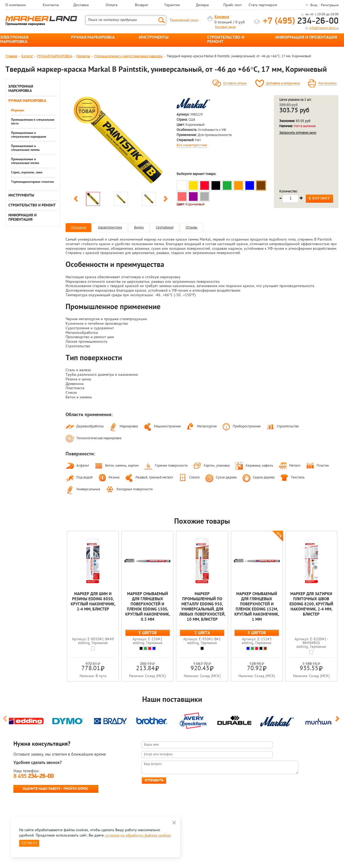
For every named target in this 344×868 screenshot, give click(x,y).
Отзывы (192, 228)
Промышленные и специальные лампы (25, 148)
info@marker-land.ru (324, 28)
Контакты (51, 5)
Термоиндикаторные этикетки (33, 182)
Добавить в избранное (283, 84)
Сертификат (165, 228)
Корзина (222, 17)
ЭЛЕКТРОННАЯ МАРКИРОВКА (14, 40)
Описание (78, 228)
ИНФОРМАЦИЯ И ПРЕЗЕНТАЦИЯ (306, 38)
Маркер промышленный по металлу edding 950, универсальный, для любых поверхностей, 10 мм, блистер (202, 607)
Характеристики (110, 228)
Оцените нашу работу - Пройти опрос (55, 789)
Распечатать (327, 84)
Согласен (29, 843)
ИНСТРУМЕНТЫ (154, 38)
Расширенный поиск (184, 20)
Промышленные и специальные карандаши (29, 135)
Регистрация (330, 5)
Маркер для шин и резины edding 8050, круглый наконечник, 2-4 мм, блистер (93, 602)
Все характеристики (192, 145)
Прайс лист (233, 5)
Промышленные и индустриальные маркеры (128, 56)
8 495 (33, 776)
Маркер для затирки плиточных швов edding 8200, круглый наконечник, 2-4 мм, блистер (311, 604)
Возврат (142, 5)
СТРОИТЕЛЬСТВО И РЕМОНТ (226, 40)
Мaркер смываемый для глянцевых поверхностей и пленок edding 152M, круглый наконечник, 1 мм (257, 607)
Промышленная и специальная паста (33, 122)
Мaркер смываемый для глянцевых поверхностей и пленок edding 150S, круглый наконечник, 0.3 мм (148, 607)
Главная (11, 56)
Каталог (27, 56)
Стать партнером (263, 5)
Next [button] (166, 200)
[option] (121, 142)
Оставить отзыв (235, 84)
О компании (16, 5)
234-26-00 (301, 21)
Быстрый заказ (225, 27)
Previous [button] (76, 200)
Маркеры (83, 56)
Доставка (81, 5)
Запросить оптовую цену (298, 133)
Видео (139, 228)
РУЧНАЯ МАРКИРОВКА (93, 38)
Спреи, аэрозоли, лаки (27, 173)
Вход (314, 5)
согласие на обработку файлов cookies (138, 836)
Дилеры (202, 5)
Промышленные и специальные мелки (25, 161)
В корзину (319, 199)
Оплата (112, 5)
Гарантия (172, 5)
